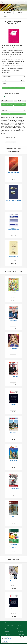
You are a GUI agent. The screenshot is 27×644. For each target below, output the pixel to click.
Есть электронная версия (13, 88)
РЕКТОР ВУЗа (13, 321)
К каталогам (7, 13)
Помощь (19, 629)
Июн (24, 101)
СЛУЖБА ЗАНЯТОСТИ (13, 433)
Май (19, 101)
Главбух (13, 405)
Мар (11, 101)
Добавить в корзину (14, 114)
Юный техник (14, 461)
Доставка (8, 635)
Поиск (20, 13)
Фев (7, 101)
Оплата (7, 632)
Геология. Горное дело (10, 142)
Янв (3, 101)
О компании (20, 632)
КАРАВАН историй (14, 349)
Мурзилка (13, 293)
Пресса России (6, 2)
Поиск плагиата (21, 635)
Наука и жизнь (13, 581)
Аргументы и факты (14, 489)
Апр (15, 101)
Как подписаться (9, 629)
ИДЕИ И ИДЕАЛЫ (13, 256)
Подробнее (9, 638)
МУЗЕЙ (13, 516)
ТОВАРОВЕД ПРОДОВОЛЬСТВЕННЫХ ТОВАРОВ (14, 546)
